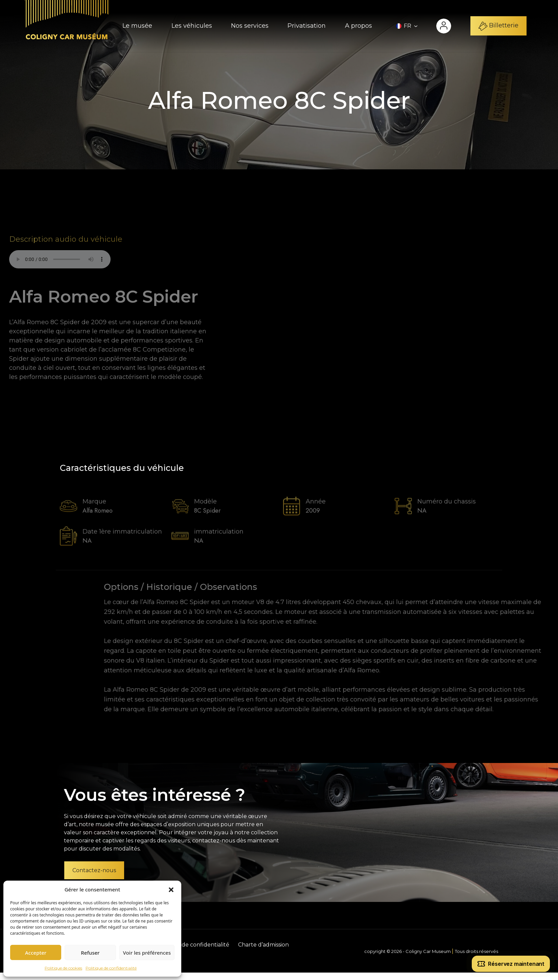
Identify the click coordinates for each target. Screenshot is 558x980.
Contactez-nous (94, 870)
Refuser (90, 953)
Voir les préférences (147, 953)
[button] (171, 889)
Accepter (36, 953)
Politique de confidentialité (111, 968)
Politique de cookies (63, 968)
